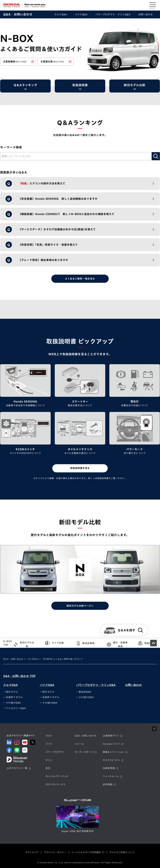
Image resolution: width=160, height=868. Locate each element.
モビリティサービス (56, 785)
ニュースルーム (111, 776)
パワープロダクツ (55, 752)
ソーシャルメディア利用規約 (86, 852)
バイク (49, 744)
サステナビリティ (111, 760)
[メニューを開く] (153, 5)
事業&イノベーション (113, 752)
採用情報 (108, 785)
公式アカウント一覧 (17, 768)
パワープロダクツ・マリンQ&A (96, 685)
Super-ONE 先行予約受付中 (78, 831)
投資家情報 (109, 768)
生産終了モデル (14, 697)
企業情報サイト (111, 736)
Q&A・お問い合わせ (18, 14)
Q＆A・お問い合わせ (13, 659)
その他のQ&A (13, 703)
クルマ (49, 736)
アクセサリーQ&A (16, 708)
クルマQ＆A (33, 659)
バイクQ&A (47, 685)
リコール (79, 744)
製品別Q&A (85, 692)
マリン (49, 760)
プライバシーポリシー (55, 852)
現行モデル (12, 692)
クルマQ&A (11, 685)
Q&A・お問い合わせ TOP (19, 676)
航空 (48, 768)
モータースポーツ (84, 752)
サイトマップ (32, 852)
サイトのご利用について (122, 852)
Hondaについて (111, 744)
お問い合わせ (133, 685)
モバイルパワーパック (57, 776)
